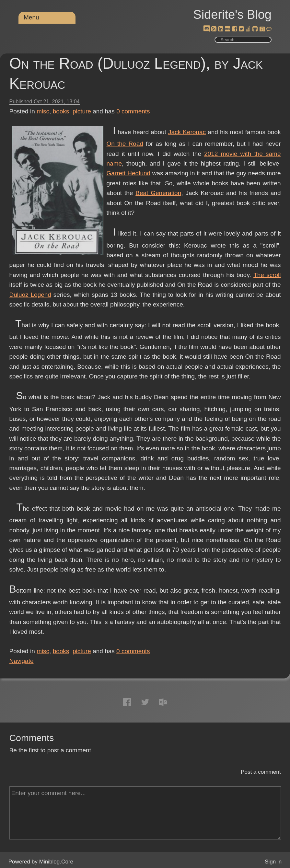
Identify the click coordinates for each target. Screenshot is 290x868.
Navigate (22, 661)
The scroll (267, 275)
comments (133, 111)
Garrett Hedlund (129, 173)
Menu (31, 17)
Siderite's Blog (232, 15)
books (61, 111)
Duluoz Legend (30, 295)
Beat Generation (158, 193)
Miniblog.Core (56, 862)
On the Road (125, 144)
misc (43, 111)
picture (82, 111)
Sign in (273, 862)
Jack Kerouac (187, 132)
